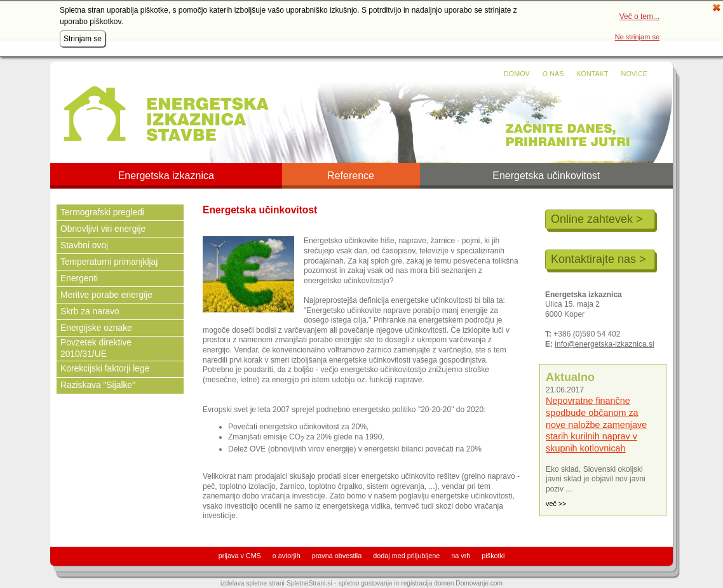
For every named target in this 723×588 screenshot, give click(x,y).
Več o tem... (639, 17)
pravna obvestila (337, 556)
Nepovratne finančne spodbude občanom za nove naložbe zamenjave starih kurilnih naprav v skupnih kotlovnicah (596, 424)
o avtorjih (287, 556)
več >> (556, 504)
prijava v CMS (240, 556)
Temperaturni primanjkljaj (109, 262)
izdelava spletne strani (253, 583)
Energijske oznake (96, 328)
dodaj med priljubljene (406, 556)
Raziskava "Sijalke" (98, 385)
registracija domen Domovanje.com (452, 583)
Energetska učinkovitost (546, 176)
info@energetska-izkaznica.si (604, 344)
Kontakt (592, 74)
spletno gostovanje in (370, 583)
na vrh (461, 556)
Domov (517, 74)
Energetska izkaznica (166, 176)
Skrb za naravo (90, 311)
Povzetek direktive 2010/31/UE (96, 348)
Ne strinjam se (637, 37)
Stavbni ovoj (84, 245)
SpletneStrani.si (309, 583)
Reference (351, 176)
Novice (634, 74)
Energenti (79, 278)
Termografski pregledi (102, 212)
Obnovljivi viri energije (103, 229)
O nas (553, 74)
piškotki (493, 556)
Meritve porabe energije (106, 295)
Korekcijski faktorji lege (105, 369)
